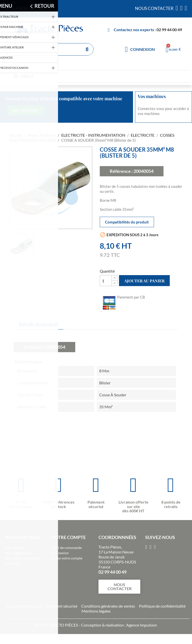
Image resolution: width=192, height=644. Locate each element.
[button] (119, 587)
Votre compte (69, 537)
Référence (34, 347)
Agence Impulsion (142, 625)
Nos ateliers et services (23, 558)
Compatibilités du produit (127, 222)
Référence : (121, 171)
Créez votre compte (67, 558)
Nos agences (15, 548)
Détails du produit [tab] (38, 324)
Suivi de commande (67, 548)
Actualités (13, 563)
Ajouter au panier (144, 281)
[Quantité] (106, 281)
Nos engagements (19, 553)
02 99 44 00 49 (169, 30)
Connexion (60, 553)
